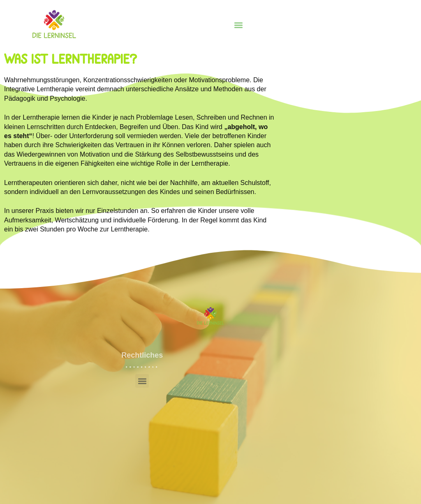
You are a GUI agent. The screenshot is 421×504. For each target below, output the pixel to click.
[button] (238, 25)
